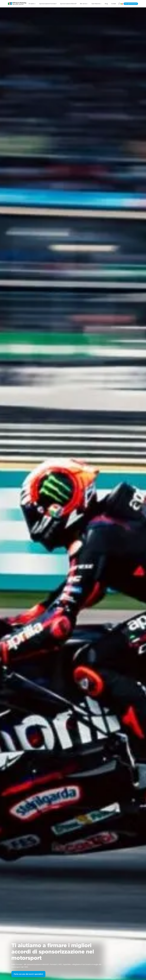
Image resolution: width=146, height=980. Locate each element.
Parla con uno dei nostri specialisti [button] (29, 974)
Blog (106, 4)
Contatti (114, 4)
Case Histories (96, 4)
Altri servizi (83, 4)
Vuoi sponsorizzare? (131, 4)
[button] (122, 4)
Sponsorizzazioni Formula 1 (48, 4)
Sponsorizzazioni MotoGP (68, 4)
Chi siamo (32, 4)
